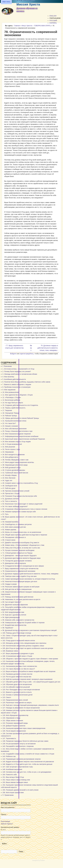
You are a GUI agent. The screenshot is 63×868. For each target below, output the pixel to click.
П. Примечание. (8, 795)
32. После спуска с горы (11, 449)
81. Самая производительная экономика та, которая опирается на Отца (29, 579)
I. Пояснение (7, 366)
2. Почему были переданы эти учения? (17, 371)
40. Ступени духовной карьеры (14, 470)
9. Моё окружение (9, 390)
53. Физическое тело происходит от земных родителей (22, 504)
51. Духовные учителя (10, 499)
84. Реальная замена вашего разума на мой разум (21, 587)
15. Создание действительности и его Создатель (20, 405)
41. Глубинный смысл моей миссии (15, 473)
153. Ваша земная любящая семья (15, 782)
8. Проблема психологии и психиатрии (16, 387)
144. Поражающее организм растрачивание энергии (21, 759)
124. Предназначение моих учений (15, 700)
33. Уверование (8, 452)
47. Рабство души (9, 488)
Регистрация (5, 821)
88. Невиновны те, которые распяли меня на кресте (21, 599)
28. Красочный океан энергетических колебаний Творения (24, 439)
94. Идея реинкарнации (11, 617)
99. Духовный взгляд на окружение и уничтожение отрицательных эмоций (29, 630)
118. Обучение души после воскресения (17, 684)
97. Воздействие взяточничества (14, 625)
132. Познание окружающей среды (15, 723)
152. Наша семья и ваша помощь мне (16, 780)
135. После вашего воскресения (14, 731)
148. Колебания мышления (12, 769)
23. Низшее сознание (10, 426)
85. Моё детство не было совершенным (17, 589)
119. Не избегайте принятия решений (16, 687)
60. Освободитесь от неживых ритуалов (17, 524)
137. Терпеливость (9, 738)
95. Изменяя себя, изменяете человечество (18, 620)
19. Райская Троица (10, 416)
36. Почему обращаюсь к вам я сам (15, 460)
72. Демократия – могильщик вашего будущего (19, 556)
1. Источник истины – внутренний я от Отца (18, 369)
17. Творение (7, 410)
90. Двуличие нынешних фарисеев (15, 605)
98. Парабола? (8, 628)
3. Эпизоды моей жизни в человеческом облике (20, 374)
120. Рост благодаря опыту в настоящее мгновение (21, 690)
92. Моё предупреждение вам (13, 612)
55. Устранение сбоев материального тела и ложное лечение (25, 509)
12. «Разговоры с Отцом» (12, 397)
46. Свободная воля (10, 486)
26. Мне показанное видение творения (17, 434)
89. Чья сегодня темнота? (12, 602)
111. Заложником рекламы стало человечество (20, 666)
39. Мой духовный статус (12, 468)
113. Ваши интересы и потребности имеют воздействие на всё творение (29, 671)
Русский (53, 21)
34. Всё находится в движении (13, 455)
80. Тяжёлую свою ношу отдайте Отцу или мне (19, 576)
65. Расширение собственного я (14, 537)
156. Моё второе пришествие (13, 793)
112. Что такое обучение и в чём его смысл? (19, 669)
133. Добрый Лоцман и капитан (14, 726)
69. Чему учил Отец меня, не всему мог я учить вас (21, 548)
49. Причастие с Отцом (11, 493)
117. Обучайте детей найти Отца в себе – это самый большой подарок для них (31, 682)
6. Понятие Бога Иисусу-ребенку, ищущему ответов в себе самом (26, 382)
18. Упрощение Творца (11, 413)
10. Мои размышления (11, 392)
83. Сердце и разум (9, 584)
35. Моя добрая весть (10, 457)
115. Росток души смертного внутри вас (17, 677)
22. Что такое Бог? (9, 423)
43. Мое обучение (9, 478)
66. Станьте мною (9, 540)
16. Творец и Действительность (14, 408)
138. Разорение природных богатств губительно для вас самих (25, 741)
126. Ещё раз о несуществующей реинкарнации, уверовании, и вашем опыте (31, 705)
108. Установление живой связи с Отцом (17, 656)
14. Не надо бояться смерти (13, 403)
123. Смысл (7, 697)
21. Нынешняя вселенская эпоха (14, 421)
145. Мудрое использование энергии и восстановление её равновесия (28, 762)
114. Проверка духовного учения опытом (17, 674)
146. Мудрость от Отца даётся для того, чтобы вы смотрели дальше (27, 764)
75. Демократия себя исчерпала (14, 563)
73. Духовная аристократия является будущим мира (21, 558)
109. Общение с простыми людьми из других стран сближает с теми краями (30, 659)
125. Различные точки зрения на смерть (17, 703)
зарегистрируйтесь (27, 354)
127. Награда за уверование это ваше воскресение (21, 708)
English (53, 16)
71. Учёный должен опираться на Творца (17, 553)
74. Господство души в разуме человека (17, 561)
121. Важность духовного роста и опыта (17, 692)
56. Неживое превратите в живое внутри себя (19, 512)
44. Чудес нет (7, 480)
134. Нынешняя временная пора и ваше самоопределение (24, 728)
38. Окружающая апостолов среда (15, 465)
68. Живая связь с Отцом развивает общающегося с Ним (23, 545)
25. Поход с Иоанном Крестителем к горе (17, 431)
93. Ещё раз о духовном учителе (14, 615)
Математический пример (10, 827)
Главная (17, 26)
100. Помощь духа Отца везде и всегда (17, 633)
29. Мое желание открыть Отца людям (16, 442)
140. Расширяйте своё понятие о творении (18, 746)
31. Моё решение (9, 447)
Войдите (13, 354)
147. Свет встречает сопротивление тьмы (18, 767)
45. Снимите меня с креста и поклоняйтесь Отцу (20, 483)
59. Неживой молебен (10, 522)
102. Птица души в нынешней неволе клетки (19, 641)
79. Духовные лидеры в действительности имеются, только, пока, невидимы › (48, 348)
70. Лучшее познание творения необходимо (18, 550)
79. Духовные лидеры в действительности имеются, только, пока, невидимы (30, 574)
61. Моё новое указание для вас (14, 527)
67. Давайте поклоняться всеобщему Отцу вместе (21, 543)
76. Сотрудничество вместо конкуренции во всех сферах (23, 566)
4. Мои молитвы (8, 377)
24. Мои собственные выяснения (14, 429)
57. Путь (5, 514)
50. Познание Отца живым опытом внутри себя (20, 496)
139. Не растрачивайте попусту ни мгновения (19, 744)
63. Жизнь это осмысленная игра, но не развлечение (22, 532)
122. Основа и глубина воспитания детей (17, 695)
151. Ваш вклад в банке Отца (13, 777)
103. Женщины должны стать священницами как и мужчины (24, 643)
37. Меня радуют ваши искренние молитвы (18, 462)
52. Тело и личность (10, 501)
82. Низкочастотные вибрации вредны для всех (20, 581)
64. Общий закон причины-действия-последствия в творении (25, 535)
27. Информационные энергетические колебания (20, 436)
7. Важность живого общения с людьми (17, 384)
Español (53, 23)
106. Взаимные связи (10, 651)
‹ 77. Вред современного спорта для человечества (14, 347)
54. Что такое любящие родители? (15, 506)
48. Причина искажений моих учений (16, 491)
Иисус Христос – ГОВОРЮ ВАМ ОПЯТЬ (36, 26)
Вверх (31, 348)
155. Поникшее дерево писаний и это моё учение (20, 790)
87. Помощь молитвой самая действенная (18, 597)
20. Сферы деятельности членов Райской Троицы (21, 418)
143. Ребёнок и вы (9, 756)
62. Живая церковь (9, 530)
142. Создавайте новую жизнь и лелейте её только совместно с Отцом (28, 754)
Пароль (4, 814)
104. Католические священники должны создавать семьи (23, 646)
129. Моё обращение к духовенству (15, 715)
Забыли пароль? (7, 824)
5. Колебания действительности (14, 379)
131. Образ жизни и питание (13, 721)
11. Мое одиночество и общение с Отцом (17, 395)
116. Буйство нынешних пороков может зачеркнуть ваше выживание (27, 679)
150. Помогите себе (10, 775)
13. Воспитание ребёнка (11, 400)
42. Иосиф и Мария (9, 475)
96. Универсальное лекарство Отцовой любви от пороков (23, 623)
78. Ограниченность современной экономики (19, 571)
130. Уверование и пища (11, 718)
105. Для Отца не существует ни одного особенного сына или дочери (28, 648)
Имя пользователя (8, 807)
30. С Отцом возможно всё (12, 444)
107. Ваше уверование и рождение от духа (18, 653)
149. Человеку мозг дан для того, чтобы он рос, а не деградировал (27, 772)
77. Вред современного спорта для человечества (20, 569)
